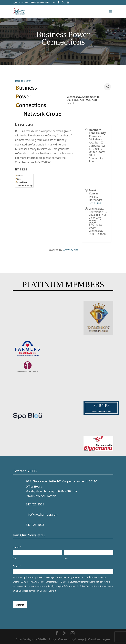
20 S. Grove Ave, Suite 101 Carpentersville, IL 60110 (61, 481)
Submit (20, 605)
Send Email (96, 203)
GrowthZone (71, 250)
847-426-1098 (35, 525)
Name (17, 547)
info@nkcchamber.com (42, 514)
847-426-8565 (35, 504)
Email (17, 566)
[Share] (107, 87)
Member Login (99, 639)
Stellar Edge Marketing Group (61, 639)
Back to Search (23, 81)
